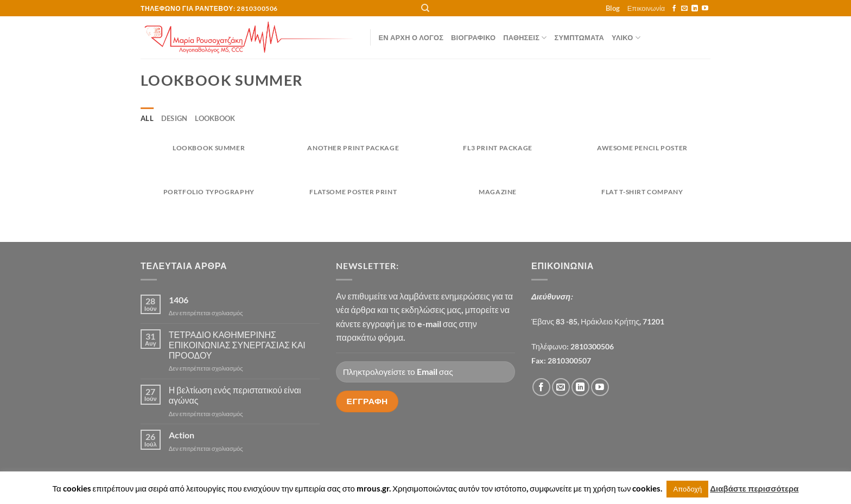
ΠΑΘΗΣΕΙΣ (525, 38)
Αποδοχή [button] (687, 489)
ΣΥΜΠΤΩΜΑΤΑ (579, 37)
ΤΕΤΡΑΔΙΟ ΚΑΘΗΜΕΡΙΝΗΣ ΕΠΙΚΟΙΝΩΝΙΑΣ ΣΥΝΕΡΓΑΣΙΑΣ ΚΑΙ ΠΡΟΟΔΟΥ (237, 345)
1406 (179, 300)
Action (182, 435)
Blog (613, 8)
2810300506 (592, 346)
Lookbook (215, 118)
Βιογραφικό (473, 37)
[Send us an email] (684, 9)
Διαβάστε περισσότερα (754, 488)
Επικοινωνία (646, 8)
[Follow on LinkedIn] (695, 9)
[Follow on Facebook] (674, 9)
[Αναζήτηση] (425, 8)
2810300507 (569, 361)
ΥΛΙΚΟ (626, 38)
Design (174, 118)
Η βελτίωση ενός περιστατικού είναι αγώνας (235, 395)
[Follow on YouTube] (705, 9)
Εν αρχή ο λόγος (411, 37)
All (147, 118)
